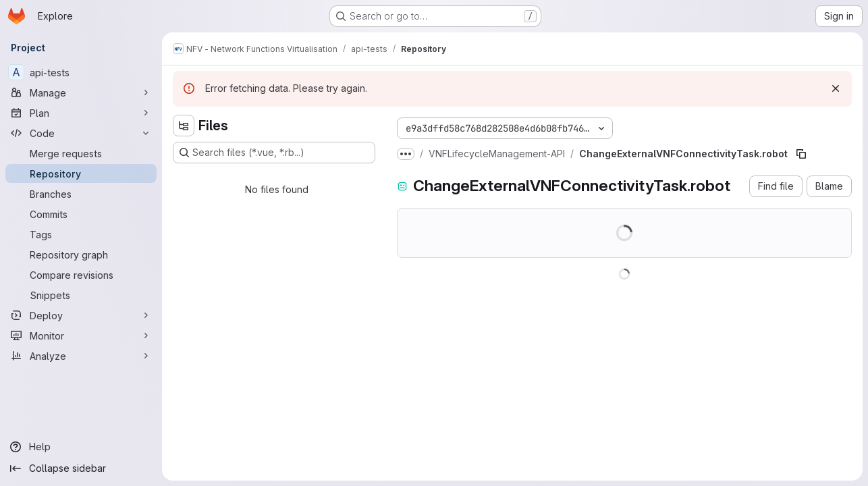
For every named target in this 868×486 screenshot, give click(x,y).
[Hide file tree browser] (184, 126)
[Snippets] (81, 295)
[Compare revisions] (81, 275)
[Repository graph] (81, 254)
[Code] (81, 133)
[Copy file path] (801, 154)
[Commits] (81, 214)
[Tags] (81, 234)
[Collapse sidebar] (81, 468)
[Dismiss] (836, 88)
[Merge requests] (81, 153)
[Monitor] (81, 335)
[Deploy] (81, 315)
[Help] (81, 447)
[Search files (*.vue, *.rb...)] (274, 153)
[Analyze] (81, 356)
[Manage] (81, 92)
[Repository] (81, 173)
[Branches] (81, 194)
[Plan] (81, 113)
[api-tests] (81, 72)
